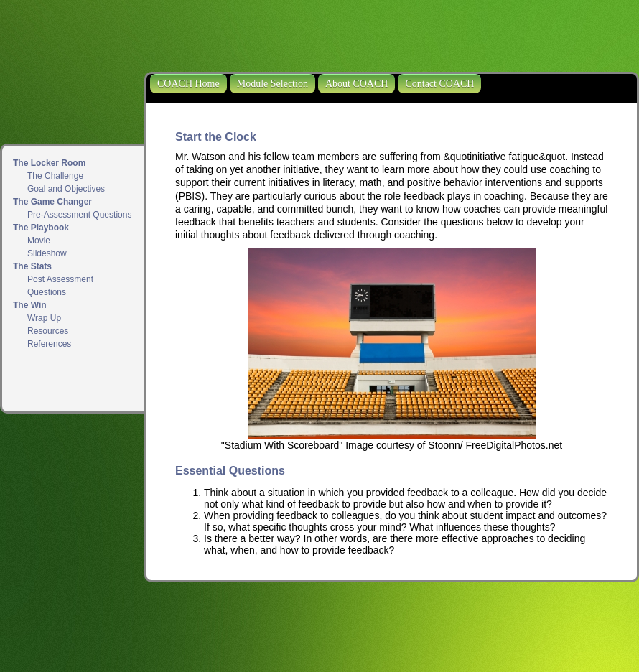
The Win (30, 305)
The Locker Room (49, 163)
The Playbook (41, 228)
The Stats (32, 266)
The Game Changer (52, 202)
